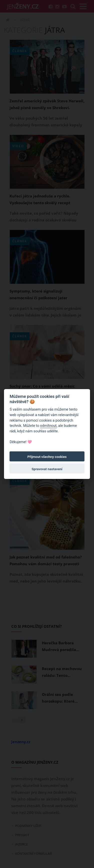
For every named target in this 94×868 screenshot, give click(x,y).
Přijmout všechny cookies (47, 457)
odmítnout (48, 426)
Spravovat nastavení (47, 469)
